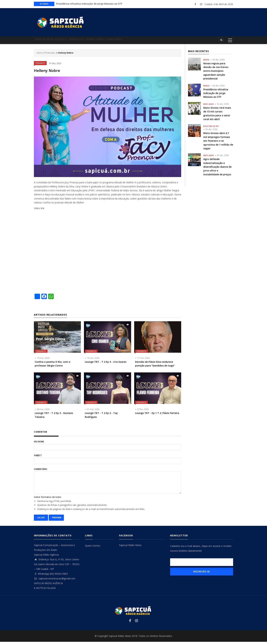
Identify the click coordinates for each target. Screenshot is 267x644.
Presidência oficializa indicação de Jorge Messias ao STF (89, 4)
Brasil (206, 62)
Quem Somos (136, 41)
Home (40, 41)
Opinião (105, 41)
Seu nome (39, 444)
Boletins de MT (211, 128)
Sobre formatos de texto (48, 499)
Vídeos (119, 41)
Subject (38, 458)
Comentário (41, 471)
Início (40, 55)
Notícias (53, 41)
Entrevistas (88, 41)
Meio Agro (209, 106)
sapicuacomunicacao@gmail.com (55, 581)
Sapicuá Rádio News (130, 547)
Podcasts (70, 41)
